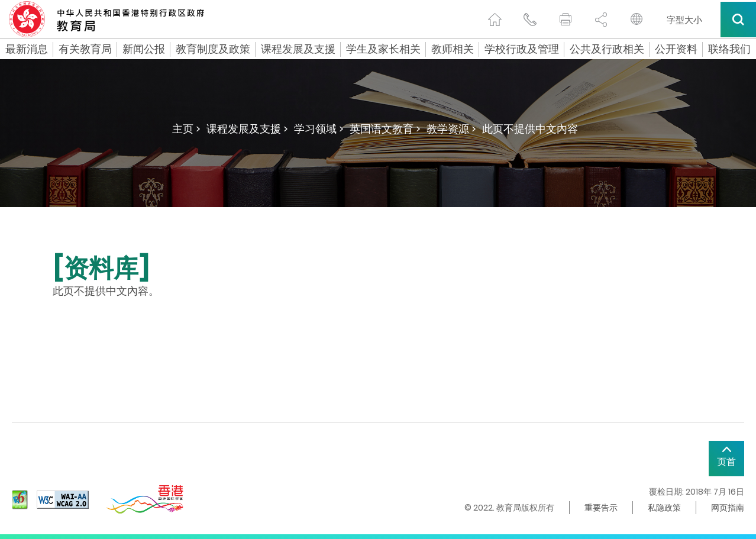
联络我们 (729, 49)
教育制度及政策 (213, 49)
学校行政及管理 (522, 49)
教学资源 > (451, 129)
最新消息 (27, 49)
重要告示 (601, 508)
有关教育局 (85, 49)
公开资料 (676, 49)
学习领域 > (319, 129)
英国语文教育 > (385, 129)
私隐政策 (664, 508)
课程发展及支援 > (247, 129)
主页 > (186, 129)
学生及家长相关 (383, 49)
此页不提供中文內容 (530, 129)
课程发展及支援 (298, 49)
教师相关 (453, 49)
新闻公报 (144, 49)
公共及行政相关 (607, 49)
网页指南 (728, 508)
